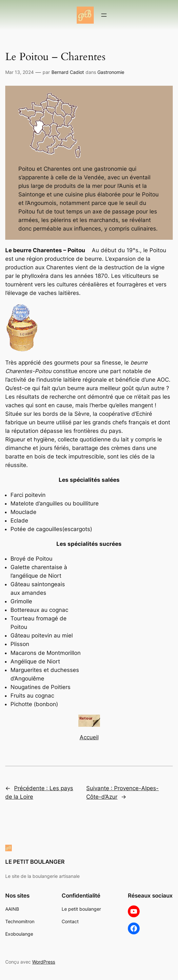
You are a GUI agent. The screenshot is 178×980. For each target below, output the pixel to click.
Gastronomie (111, 72)
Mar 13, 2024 (20, 72)
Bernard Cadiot (68, 72)
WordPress (44, 962)
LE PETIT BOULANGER (35, 862)
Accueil (89, 737)
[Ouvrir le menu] (104, 15)
